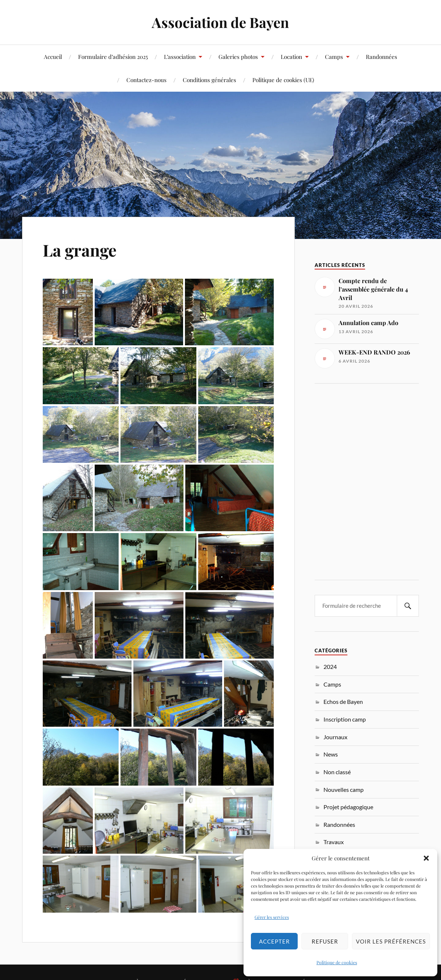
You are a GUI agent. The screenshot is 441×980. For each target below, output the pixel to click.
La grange (80, 250)
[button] (426, 858)
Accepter (274, 941)
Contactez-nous (146, 80)
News (331, 754)
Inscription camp (345, 719)
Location (291, 57)
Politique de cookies (337, 962)
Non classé (337, 772)
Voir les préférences (391, 941)
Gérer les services (272, 917)
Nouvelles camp (344, 789)
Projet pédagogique (348, 807)
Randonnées (381, 57)
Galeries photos (238, 57)
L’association (180, 57)
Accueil (53, 57)
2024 (330, 667)
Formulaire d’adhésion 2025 (113, 57)
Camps (334, 57)
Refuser (325, 941)
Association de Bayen (220, 22)
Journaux (335, 737)
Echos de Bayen (343, 701)
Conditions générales (209, 80)
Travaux (334, 842)
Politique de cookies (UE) (283, 80)
